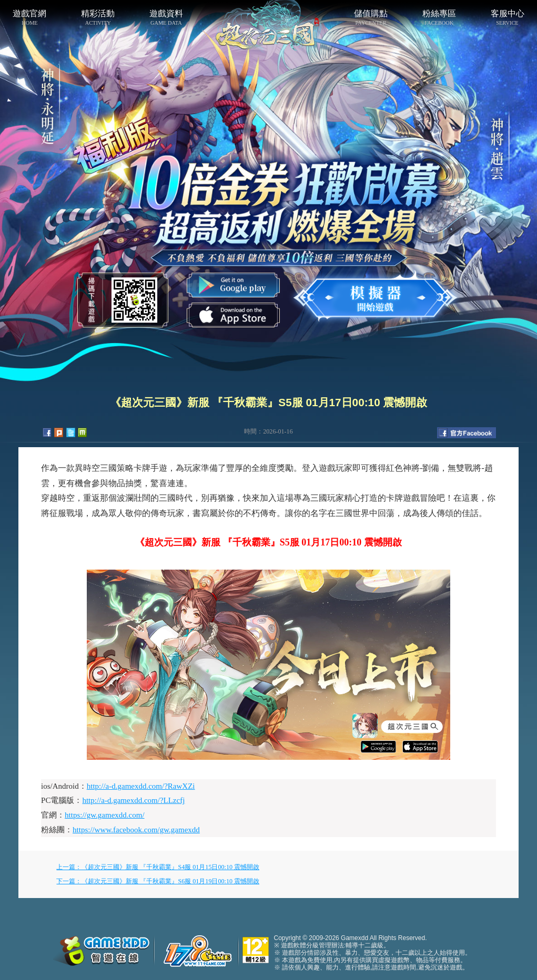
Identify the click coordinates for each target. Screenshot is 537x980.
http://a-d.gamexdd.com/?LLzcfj (133, 800)
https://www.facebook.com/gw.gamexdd (136, 830)
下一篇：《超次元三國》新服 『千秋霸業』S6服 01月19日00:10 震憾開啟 (158, 881)
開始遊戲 (375, 296)
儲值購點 (371, 17)
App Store (233, 315)
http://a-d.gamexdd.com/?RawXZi (141, 786)
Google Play (233, 285)
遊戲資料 (166, 17)
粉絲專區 (439, 17)
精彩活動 (98, 17)
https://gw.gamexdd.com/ (105, 815)
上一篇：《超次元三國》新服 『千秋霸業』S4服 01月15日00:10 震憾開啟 (158, 867)
